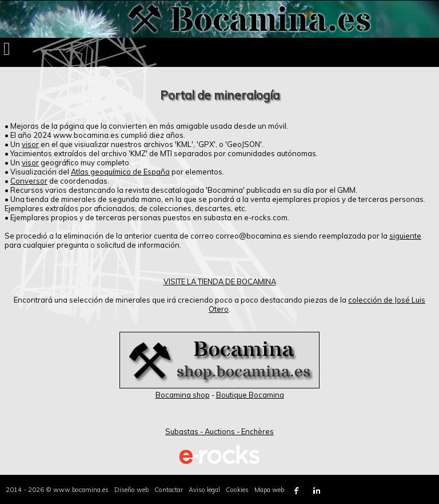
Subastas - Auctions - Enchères (219, 431)
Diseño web (131, 490)
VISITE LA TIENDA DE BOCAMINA (220, 281)
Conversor (29, 181)
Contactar (169, 490)
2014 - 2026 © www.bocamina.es (57, 490)
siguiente (405, 236)
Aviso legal (204, 490)
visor (30, 144)
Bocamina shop (183, 395)
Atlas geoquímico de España (120, 172)
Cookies (237, 490)
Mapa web (269, 490)
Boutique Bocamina (250, 395)
